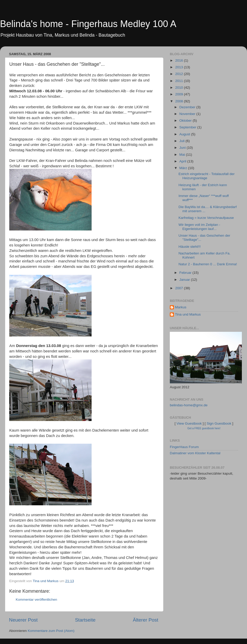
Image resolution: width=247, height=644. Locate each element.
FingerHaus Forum (184, 447)
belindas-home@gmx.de (189, 405)
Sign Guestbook (219, 423)
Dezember (188, 107)
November (188, 114)
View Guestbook (189, 423)
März (184, 168)
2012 (180, 74)
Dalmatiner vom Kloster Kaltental (195, 453)
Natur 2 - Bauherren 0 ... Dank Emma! (208, 264)
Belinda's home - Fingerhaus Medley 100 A (88, 24)
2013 (180, 67)
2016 (180, 60)
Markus (181, 307)
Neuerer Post (23, 620)
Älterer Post (145, 620)
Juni (183, 148)
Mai (183, 155)
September (188, 127)
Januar (185, 280)
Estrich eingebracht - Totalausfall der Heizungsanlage (207, 176)
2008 (180, 101)
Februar (186, 273)
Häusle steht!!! (190, 247)
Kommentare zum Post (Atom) (51, 631)
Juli (182, 141)
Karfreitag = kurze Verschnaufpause (206, 218)
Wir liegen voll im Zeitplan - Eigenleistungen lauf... (199, 227)
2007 (180, 288)
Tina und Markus (188, 314)
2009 (180, 94)
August (185, 134)
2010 (180, 88)
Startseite (85, 620)
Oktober (186, 121)
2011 (180, 81)
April (183, 161)
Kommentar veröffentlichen (36, 600)
